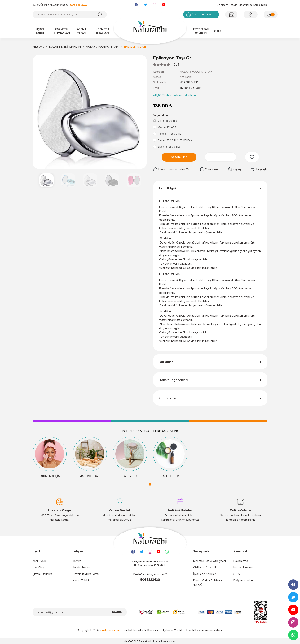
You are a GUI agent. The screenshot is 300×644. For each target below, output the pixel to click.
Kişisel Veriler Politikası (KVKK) (207, 583)
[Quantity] (221, 157)
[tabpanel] (50, 458)
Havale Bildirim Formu (86, 574)
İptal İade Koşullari (205, 574)
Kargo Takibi (260, 5)
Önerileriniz (168, 398)
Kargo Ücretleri (243, 567)
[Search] (70, 15)
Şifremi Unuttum (42, 574)
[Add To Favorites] (252, 157)
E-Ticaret (142, 641)
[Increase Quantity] (232, 157)
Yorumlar (166, 362)
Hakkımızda (241, 561)
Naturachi (186, 77)
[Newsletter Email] (80, 612)
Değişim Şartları (243, 580)
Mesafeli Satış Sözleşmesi (210, 561)
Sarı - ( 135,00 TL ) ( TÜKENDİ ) (175, 140)
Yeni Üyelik (40, 561)
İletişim (233, 5)
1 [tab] (150, 484)
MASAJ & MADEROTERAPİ (196, 72)
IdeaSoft (129, 641)
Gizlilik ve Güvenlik (205, 567)
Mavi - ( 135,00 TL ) (169, 127)
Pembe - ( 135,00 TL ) (170, 134)
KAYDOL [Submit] (117, 612)
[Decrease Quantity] (209, 157)
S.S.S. (237, 574)
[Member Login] (231, 15)
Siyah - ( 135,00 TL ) (169, 147)
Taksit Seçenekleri (173, 380)
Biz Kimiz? (222, 5)
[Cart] (271, 15)
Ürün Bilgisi (168, 188)
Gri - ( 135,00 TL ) (167, 121)
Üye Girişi (38, 567)
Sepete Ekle (179, 157)
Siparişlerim (245, 5)
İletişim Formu (81, 567)
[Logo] (150, 28)
